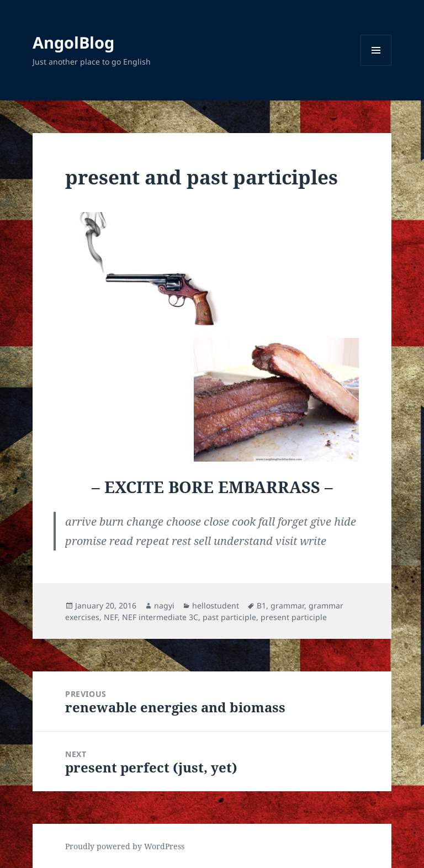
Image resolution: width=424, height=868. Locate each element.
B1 (261, 605)
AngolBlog (73, 42)
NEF (111, 617)
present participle (294, 617)
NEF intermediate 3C (160, 617)
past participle (229, 617)
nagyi (164, 605)
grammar (287, 605)
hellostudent (216, 605)
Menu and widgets (376, 65)
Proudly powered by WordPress (125, 846)
